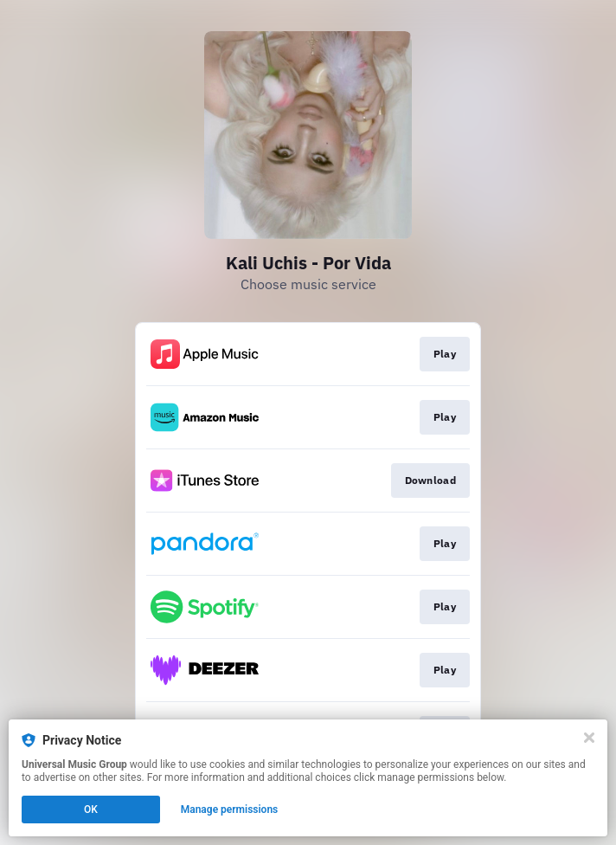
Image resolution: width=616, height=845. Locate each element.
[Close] (589, 738)
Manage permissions (230, 810)
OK (91, 810)
